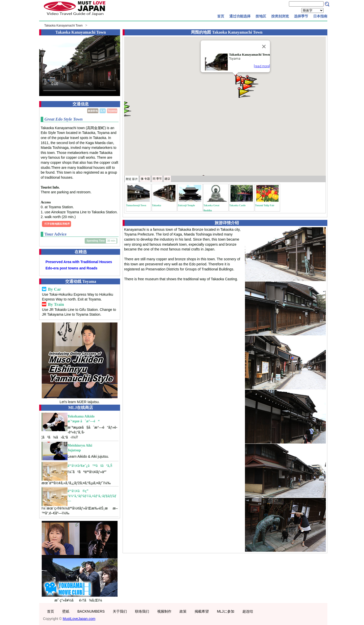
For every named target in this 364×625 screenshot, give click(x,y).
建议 (167, 179)
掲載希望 (202, 611)
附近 (132, 179)
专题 (145, 179)
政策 (183, 611)
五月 (103, 111)
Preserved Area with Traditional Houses (79, 262)
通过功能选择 (240, 16)
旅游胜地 (93, 111)
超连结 (248, 611)
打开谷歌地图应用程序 (57, 224)
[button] (124, 112)
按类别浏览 (280, 16)
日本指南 (320, 16)
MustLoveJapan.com (79, 619)
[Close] (264, 47)
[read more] (262, 66)
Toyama (112, 111)
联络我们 (142, 611)
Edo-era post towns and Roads (71, 268)
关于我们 (120, 611)
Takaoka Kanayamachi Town (63, 26)
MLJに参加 (225, 611)
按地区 (261, 16)
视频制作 (164, 611)
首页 (221, 16)
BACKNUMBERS (91, 611)
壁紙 (66, 611)
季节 (157, 179)
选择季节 (301, 16)
